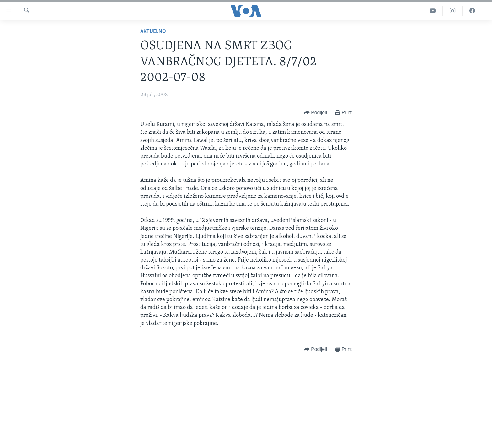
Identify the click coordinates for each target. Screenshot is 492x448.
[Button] (315, 113)
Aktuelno (153, 32)
